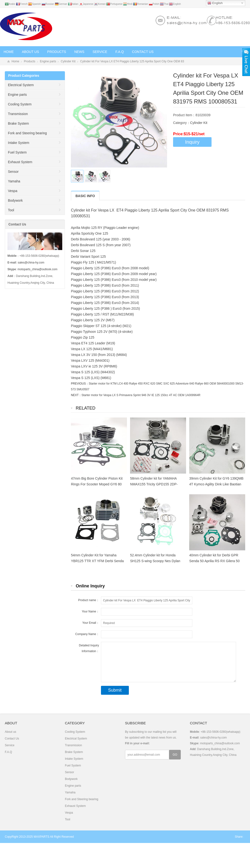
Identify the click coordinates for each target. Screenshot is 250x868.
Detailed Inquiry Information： (89, 648)
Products (57, 52)
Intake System (19, 143)
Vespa (13, 191)
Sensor (13, 172)
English (215, 3)
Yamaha (14, 181)
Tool (11, 210)
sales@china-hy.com (31, 263)
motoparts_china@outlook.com (37, 269)
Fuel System (17, 152)
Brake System (18, 123)
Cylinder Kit (68, 61)
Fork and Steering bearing (27, 133)
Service (100, 52)
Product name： (89, 600)
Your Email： (91, 623)
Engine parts (48, 61)
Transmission (18, 114)
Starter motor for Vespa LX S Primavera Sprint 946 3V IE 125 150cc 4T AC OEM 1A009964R (141, 395)
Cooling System (20, 104)
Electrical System (21, 85)
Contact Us (143, 52)
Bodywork (15, 200)
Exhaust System (20, 162)
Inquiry (192, 142)
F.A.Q (120, 52)
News (79, 52)
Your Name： (90, 611)
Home (9, 52)
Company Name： (87, 634)
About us (30, 52)
